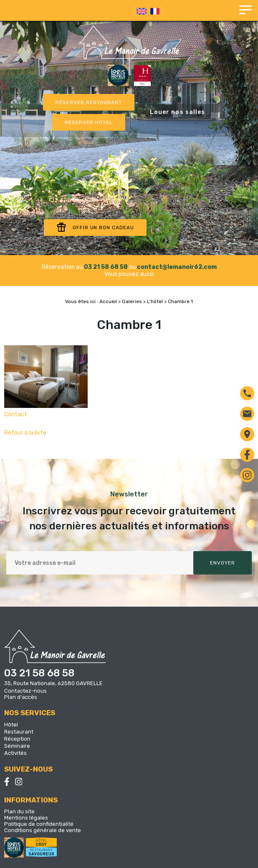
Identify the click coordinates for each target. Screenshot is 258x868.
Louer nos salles (178, 112)
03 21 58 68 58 (106, 267)
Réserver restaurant (89, 102)
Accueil (108, 301)
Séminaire (17, 746)
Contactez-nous (25, 691)
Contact (16, 414)
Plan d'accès (21, 697)
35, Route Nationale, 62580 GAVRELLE (53, 683)
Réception (17, 739)
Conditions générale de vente (43, 830)
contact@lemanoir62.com (177, 267)
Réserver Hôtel (89, 122)
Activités (15, 753)
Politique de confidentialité (39, 824)
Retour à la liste (25, 433)
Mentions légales (26, 818)
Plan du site (19, 811)
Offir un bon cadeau (95, 228)
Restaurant (19, 732)
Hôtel (11, 725)
